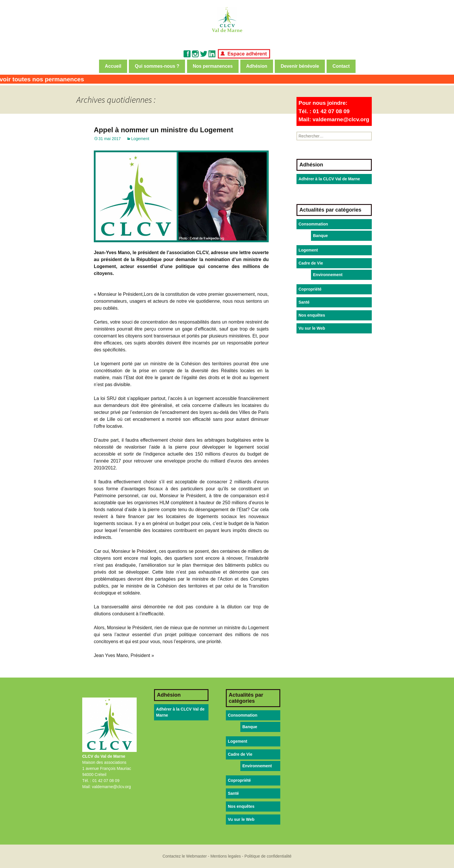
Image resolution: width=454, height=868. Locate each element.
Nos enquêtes (312, 315)
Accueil (113, 66)
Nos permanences (213, 66)
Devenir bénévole (300, 66)
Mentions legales (226, 856)
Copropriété (310, 289)
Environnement (328, 275)
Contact (341, 66)
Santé (304, 302)
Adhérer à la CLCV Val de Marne (329, 179)
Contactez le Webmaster (185, 856)
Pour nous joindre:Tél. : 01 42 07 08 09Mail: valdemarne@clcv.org (334, 111)
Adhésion (257, 66)
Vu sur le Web (312, 328)
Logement (140, 139)
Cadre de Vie (311, 263)
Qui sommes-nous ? (157, 66)
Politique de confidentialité (268, 856)
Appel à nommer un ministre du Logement (163, 130)
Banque (320, 236)
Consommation (313, 224)
